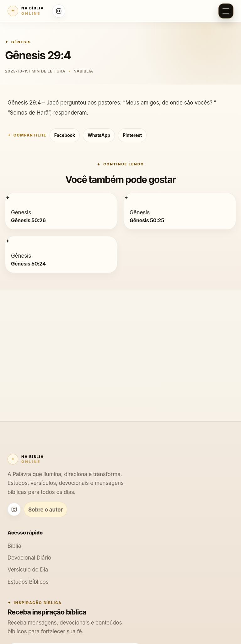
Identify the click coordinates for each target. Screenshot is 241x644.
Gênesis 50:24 (28, 264)
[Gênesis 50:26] (8, 198)
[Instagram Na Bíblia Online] (59, 11)
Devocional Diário (29, 558)
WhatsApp (99, 135)
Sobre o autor (46, 510)
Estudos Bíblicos (28, 582)
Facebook (65, 135)
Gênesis (21, 42)
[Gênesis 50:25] (126, 198)
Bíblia (14, 546)
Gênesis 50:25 (147, 220)
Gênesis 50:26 (28, 220)
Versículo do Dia (28, 569)
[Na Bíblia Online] (26, 11)
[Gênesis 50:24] (8, 241)
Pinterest (132, 135)
